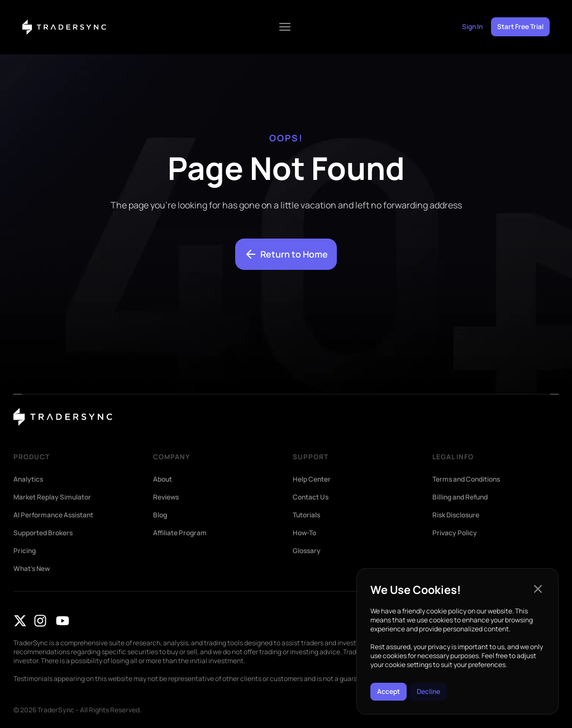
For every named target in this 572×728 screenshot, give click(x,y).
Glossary (307, 551)
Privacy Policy (455, 533)
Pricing (25, 551)
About (163, 479)
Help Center (312, 479)
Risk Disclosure (456, 515)
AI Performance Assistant (53, 515)
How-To (304, 533)
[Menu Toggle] (285, 27)
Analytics (28, 479)
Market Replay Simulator (52, 497)
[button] (538, 589)
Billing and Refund (460, 497)
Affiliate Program (180, 533)
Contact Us (311, 497)
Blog (160, 515)
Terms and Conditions (466, 479)
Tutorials (306, 515)
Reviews (166, 497)
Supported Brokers (43, 533)
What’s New (32, 569)
